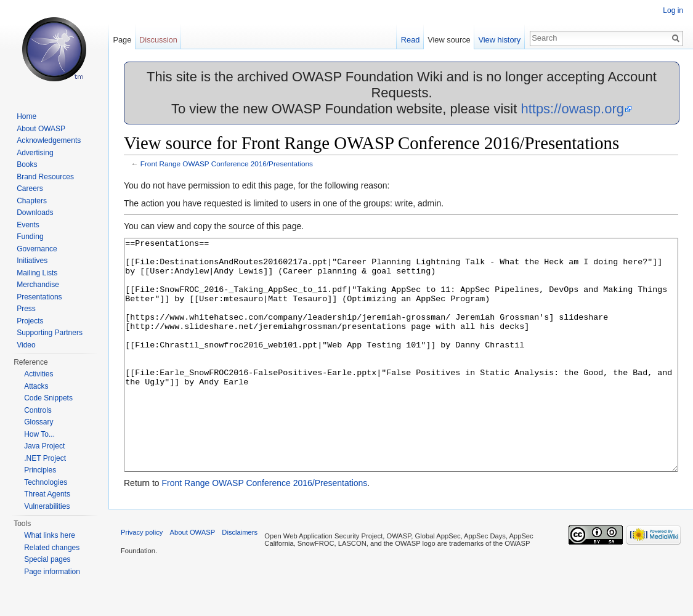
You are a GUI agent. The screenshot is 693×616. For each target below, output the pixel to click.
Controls (38, 410)
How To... (39, 434)
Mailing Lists (37, 273)
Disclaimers (240, 578)
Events (28, 225)
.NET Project (45, 458)
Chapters (32, 201)
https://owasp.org (572, 109)
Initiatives (32, 261)
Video (26, 345)
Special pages (47, 559)
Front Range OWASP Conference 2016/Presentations (227, 164)
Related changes (52, 548)
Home (26, 116)
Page (122, 40)
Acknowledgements (49, 140)
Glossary (38, 422)
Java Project (44, 446)
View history (499, 40)
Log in (673, 10)
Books (27, 164)
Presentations (39, 297)
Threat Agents (47, 494)
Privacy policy (142, 578)
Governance (37, 249)
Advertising (35, 153)
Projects (30, 321)
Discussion (158, 40)
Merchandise (38, 285)
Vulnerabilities (47, 506)
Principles (40, 470)
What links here (50, 535)
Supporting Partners (50, 333)
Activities (38, 374)
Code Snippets (48, 398)
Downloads (35, 213)
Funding (30, 237)
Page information (52, 572)
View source (449, 40)
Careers (30, 188)
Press (26, 309)
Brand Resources (45, 177)
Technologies (46, 482)
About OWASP (41, 129)
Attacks (36, 386)
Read (411, 40)
